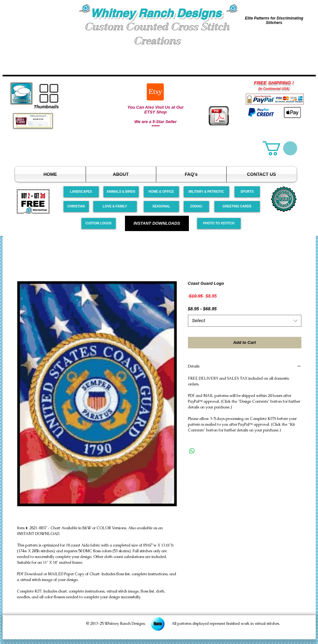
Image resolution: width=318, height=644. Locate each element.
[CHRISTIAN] (76, 206)
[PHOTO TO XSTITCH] (219, 223)
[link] (280, 148)
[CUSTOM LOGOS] (99, 223)
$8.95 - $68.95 (202, 309)
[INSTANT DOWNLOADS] (157, 223)
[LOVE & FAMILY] (115, 206)
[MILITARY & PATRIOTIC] (206, 192)
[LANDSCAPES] (81, 192)
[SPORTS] (247, 192)
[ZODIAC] (196, 206)
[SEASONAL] (161, 206)
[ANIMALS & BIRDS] (121, 192)
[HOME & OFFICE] (161, 192)
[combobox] (245, 321)
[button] (41, 28)
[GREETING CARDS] (237, 206)
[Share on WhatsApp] (192, 451)
